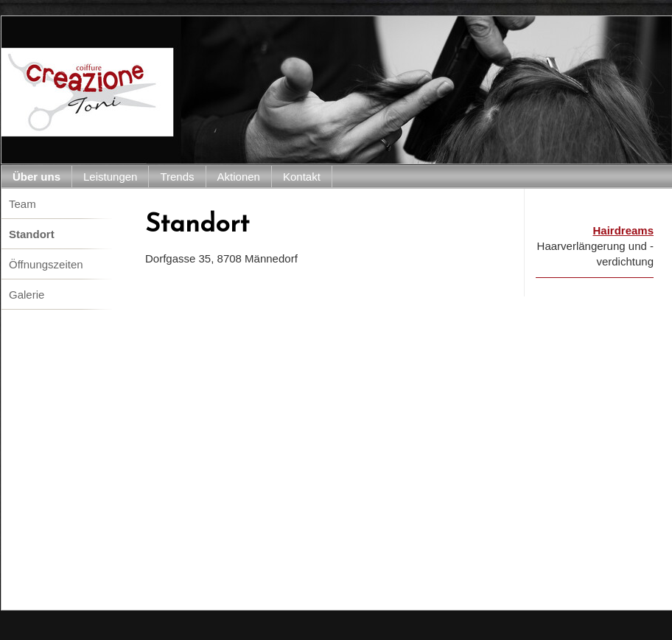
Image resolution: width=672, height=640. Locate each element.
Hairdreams (623, 230)
